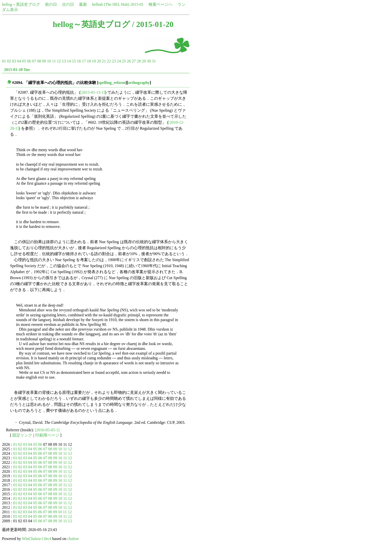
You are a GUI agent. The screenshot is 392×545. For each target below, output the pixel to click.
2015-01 (137, 4)
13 (64, 61)
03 (14, 61)
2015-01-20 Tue (17, 70)
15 (74, 61)
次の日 (68, 4)
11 (54, 61)
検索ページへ (160, 4)
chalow (73, 539)
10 (49, 61)
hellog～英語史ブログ (21, 4)
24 (119, 61)
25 (124, 61)
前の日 (51, 4)
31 (154, 61)
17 (84, 61)
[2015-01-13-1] (93, 92)
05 (24, 61)
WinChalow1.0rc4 (37, 539)
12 (59, 61)
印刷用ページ (47, 435)
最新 (83, 4)
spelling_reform (112, 83)
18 (89, 61)
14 (69, 61)
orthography (139, 83)
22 (109, 61)
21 (104, 61)
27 (134, 61)
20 (99, 61)
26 (129, 61)
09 (44, 61)
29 (144, 61)
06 (29, 61)
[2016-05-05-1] (47, 430)
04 (19, 61)
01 (4, 61)
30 (149, 61)
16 (79, 61)
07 (34, 61)
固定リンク (22, 435)
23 (114, 61)
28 (139, 61)
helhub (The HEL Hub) (111, 4)
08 (39, 61)
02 (9, 61)
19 (94, 61)
